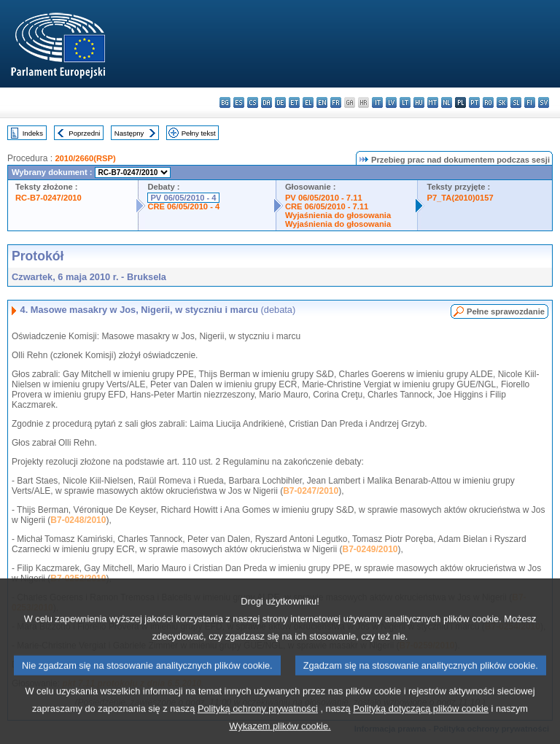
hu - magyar (419, 102)
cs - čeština (253, 102)
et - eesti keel (294, 102)
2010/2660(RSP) (85, 158)
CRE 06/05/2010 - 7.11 (327, 206)
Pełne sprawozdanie (506, 311)
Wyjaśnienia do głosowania (338, 215)
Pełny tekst (199, 133)
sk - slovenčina (502, 102)
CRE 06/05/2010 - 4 (183, 206)
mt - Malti (433, 102)
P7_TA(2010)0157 (460, 198)
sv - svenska (544, 102)
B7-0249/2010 (370, 549)
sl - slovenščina (516, 102)
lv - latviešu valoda (391, 102)
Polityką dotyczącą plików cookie (421, 722)
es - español (239, 102)
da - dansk (267, 102)
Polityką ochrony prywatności (258, 722)
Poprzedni (84, 133)
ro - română (488, 102)
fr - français (336, 102)
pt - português (474, 102)
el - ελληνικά (308, 102)
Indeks (33, 133)
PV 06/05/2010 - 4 (183, 198)
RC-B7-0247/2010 (48, 198)
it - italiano (377, 102)
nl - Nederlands (447, 102)
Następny (129, 133)
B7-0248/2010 (78, 520)
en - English (322, 102)
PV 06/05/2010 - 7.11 (324, 198)
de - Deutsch (280, 102)
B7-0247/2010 (311, 491)
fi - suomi (530, 102)
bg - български (225, 102)
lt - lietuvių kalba (405, 102)
